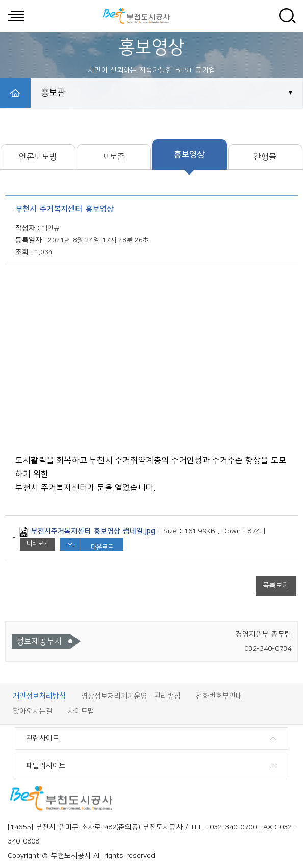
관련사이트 (43, 738)
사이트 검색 (287, 16)
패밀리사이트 (46, 766)
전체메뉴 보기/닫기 (16, 16)
